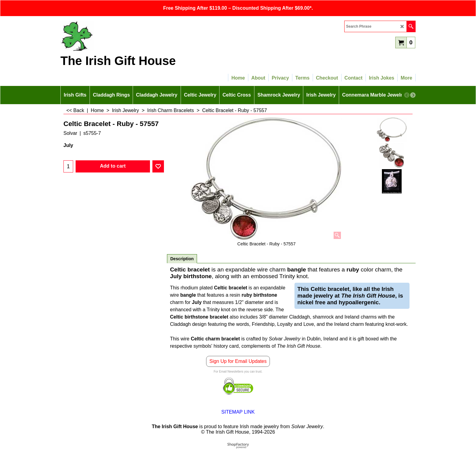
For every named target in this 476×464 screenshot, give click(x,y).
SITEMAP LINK (238, 412)
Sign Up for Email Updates (238, 361)
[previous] (407, 95)
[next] (413, 95)
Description (182, 259)
